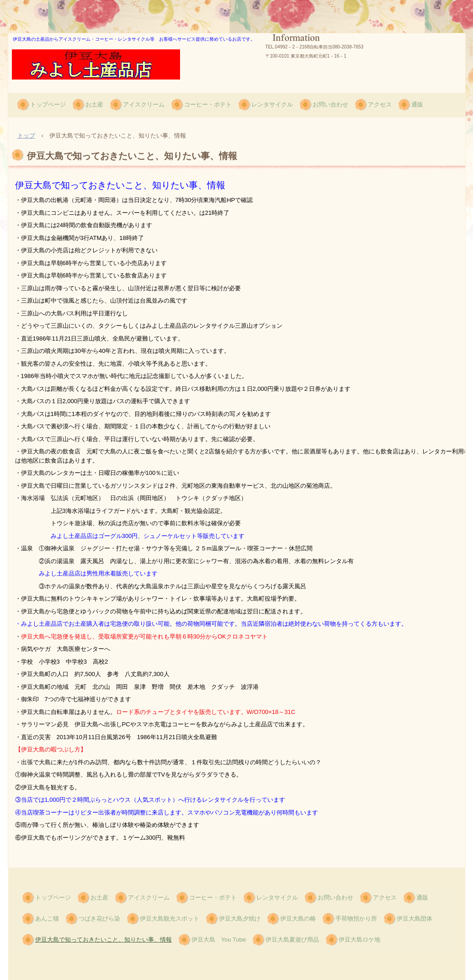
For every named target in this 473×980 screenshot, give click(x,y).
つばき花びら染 (99, 919)
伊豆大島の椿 (298, 919)
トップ (26, 136)
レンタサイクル (272, 104)
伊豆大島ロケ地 (359, 940)
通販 (417, 104)
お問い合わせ (330, 104)
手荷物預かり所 (356, 919)
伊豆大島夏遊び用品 (292, 940)
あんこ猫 (47, 919)
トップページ (48, 104)
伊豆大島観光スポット (170, 919)
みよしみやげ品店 (61, 88)
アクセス (380, 104)
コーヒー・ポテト (208, 104)
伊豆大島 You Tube (219, 940)
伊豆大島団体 (415, 919)
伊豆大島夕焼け (240, 919)
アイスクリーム (144, 104)
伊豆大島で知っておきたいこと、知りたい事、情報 (104, 940)
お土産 (94, 104)
